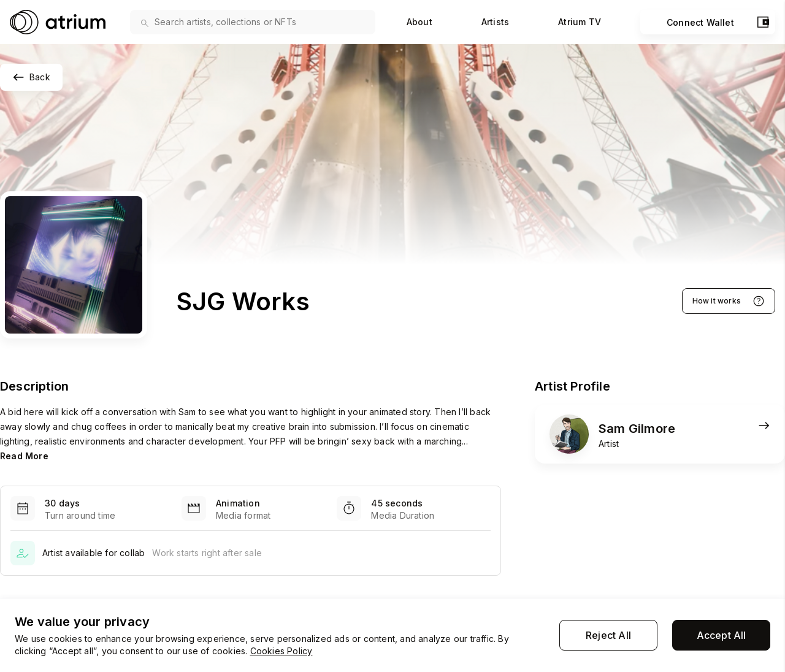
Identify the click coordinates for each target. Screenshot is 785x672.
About (419, 22)
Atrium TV (580, 22)
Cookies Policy (281, 651)
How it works (729, 301)
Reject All (608, 635)
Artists (495, 22)
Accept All (722, 635)
